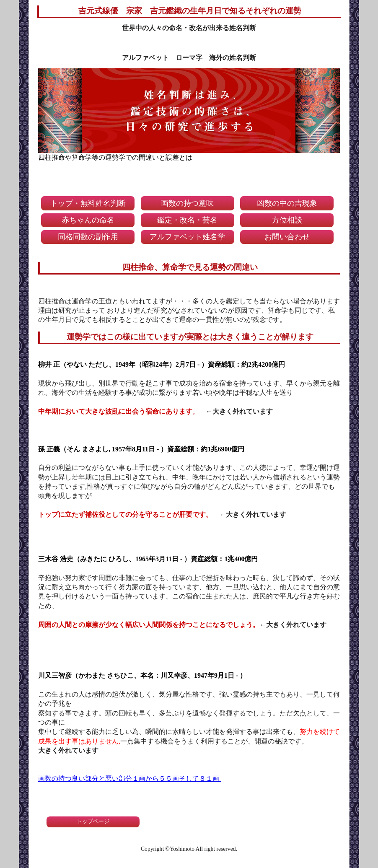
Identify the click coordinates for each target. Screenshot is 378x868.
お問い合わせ (287, 237)
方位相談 (287, 220)
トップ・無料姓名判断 (88, 203)
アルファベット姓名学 (187, 237)
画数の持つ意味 (187, 203)
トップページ (93, 821)
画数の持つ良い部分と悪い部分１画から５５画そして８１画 (129, 779)
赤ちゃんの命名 (88, 220)
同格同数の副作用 (88, 237)
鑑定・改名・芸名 (187, 220)
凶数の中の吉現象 (287, 203)
